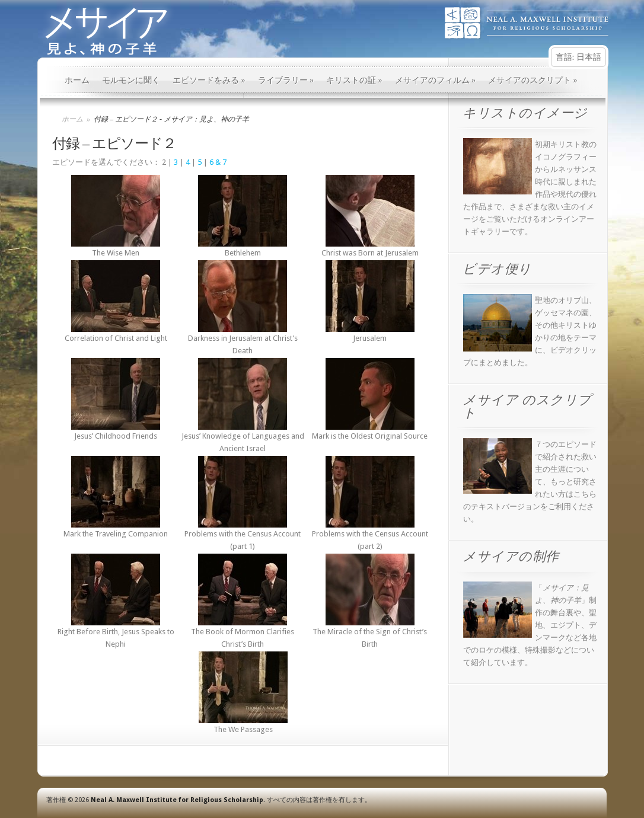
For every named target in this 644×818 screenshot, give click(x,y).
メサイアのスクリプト (533, 80)
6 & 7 (218, 162)
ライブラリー (286, 80)
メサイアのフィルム (436, 80)
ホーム (77, 80)
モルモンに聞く (131, 80)
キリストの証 (354, 80)
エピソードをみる (209, 80)
